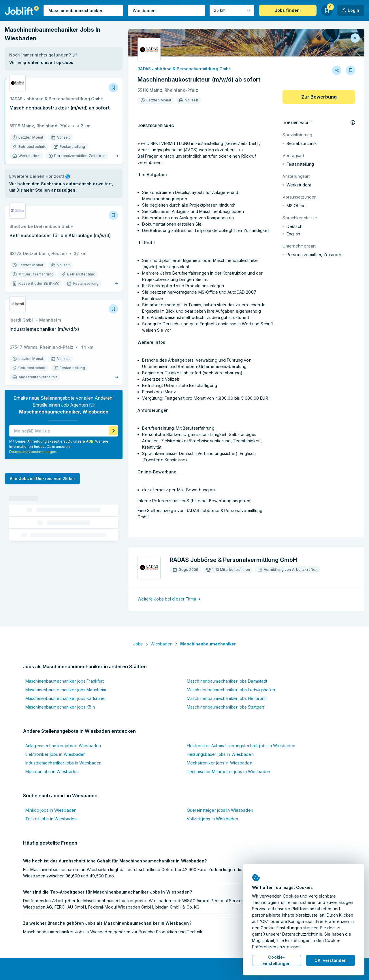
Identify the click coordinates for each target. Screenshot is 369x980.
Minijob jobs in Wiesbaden (51, 810)
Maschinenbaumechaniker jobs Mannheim (66, 690)
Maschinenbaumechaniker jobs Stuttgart (225, 707)
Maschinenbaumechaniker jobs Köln (60, 707)
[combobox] (83, 10)
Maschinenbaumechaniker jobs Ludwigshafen (231, 690)
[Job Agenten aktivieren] (113, 422)
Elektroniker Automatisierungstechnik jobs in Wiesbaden (241, 746)
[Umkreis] (232, 10)
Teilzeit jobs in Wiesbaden (51, 819)
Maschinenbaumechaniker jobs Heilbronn (227, 698)
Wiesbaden (161, 644)
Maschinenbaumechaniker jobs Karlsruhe (65, 698)
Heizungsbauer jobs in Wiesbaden (220, 754)
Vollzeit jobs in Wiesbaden (212, 819)
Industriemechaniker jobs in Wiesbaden (63, 763)
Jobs (138, 644)
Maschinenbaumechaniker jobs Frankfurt (65, 681)
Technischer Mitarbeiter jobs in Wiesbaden (228, 772)
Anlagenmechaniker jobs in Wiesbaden (63, 746)
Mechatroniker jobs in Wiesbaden (220, 763)
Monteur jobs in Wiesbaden (52, 772)
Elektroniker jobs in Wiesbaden (56, 754)
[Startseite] (22, 10)
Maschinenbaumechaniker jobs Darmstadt (227, 681)
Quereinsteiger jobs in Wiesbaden (220, 810)
